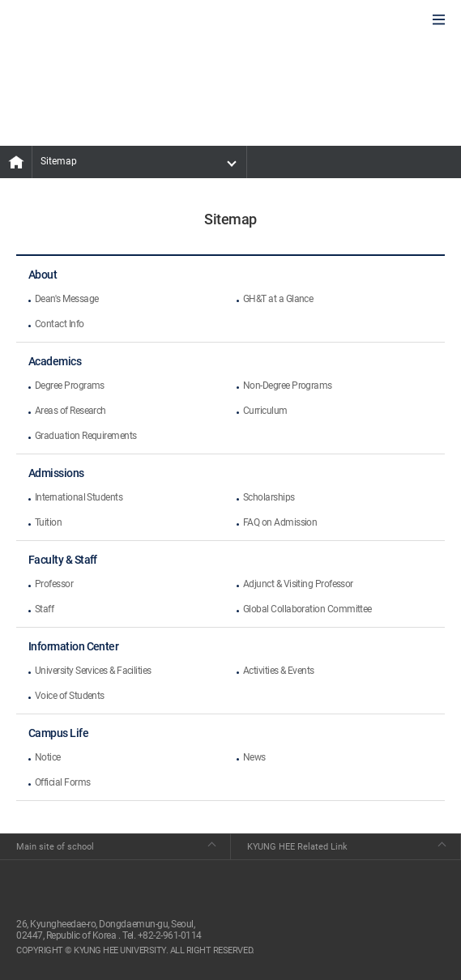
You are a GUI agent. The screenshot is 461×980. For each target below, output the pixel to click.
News (254, 757)
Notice (48, 757)
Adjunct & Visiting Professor (298, 584)
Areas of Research (70, 411)
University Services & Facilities (93, 671)
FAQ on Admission (280, 522)
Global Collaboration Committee (307, 609)
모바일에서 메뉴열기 (439, 21)
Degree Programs (70, 386)
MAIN (16, 162)
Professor (54, 584)
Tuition (48, 522)
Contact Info (60, 324)
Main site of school (55, 847)
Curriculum (265, 411)
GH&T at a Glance (278, 299)
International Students (79, 497)
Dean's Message (66, 299)
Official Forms (62, 782)
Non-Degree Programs (288, 386)
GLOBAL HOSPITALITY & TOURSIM (98, 21)
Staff (44, 609)
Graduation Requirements (86, 436)
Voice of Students (70, 696)
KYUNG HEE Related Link (297, 847)
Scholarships (269, 497)
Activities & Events (279, 671)
